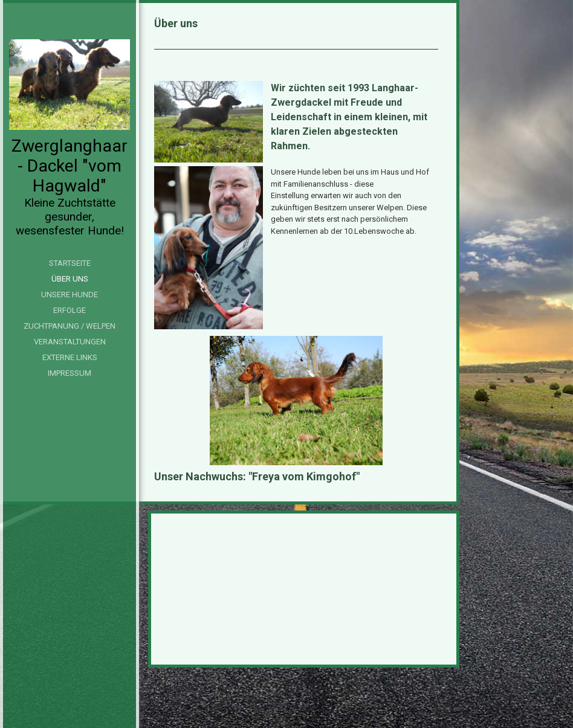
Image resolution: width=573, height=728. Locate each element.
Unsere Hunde (70, 295)
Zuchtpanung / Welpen (70, 326)
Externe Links (70, 357)
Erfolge (70, 310)
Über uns (70, 279)
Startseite (70, 263)
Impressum (70, 373)
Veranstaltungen (70, 342)
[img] (70, 85)
